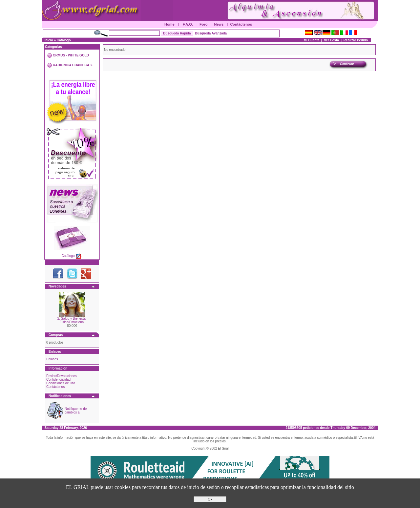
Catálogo (64, 40)
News (219, 24)
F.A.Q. (188, 24)
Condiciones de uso (61, 383)
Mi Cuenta (312, 40)
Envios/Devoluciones (62, 376)
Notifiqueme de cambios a (76, 411)
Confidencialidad (58, 380)
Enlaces (52, 359)
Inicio (49, 40)
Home (169, 24)
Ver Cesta (331, 40)
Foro (203, 24)
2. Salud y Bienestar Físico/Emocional (72, 320)
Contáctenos (241, 24)
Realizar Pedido (356, 40)
